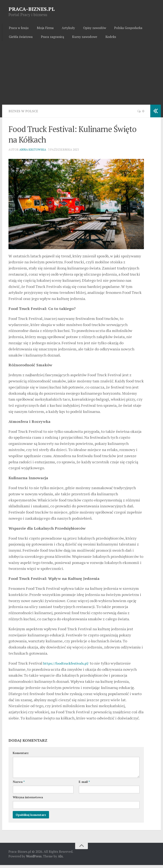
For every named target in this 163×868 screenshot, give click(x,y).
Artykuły (65, 29)
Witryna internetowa (28, 800)
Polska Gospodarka (122, 29)
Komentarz (21, 756)
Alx (60, 859)
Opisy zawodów (89, 29)
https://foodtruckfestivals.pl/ (68, 666)
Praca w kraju (19, 29)
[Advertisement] (81, 76)
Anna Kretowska (33, 152)
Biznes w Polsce (24, 114)
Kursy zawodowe (82, 39)
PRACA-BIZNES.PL (32, 9)
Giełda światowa (21, 39)
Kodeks (106, 39)
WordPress (34, 859)
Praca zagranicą (51, 39)
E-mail (84, 785)
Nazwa (19, 785)
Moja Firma (43, 29)
